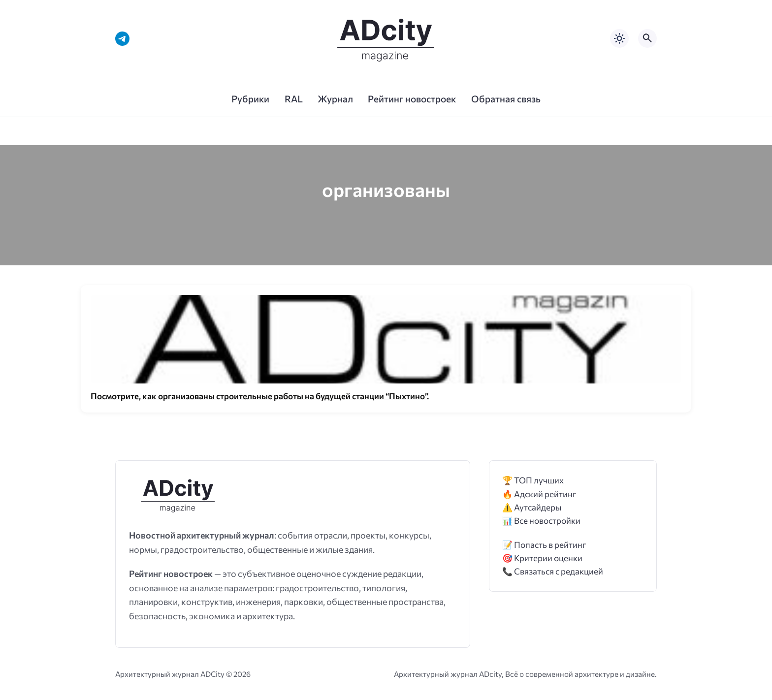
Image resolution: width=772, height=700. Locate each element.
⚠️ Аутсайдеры (532, 507)
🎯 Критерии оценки (542, 558)
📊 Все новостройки (541, 521)
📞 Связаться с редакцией (553, 571)
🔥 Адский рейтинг (539, 494)
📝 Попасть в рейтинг (544, 545)
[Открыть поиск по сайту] (647, 38)
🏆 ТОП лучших (533, 480)
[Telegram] (122, 39)
